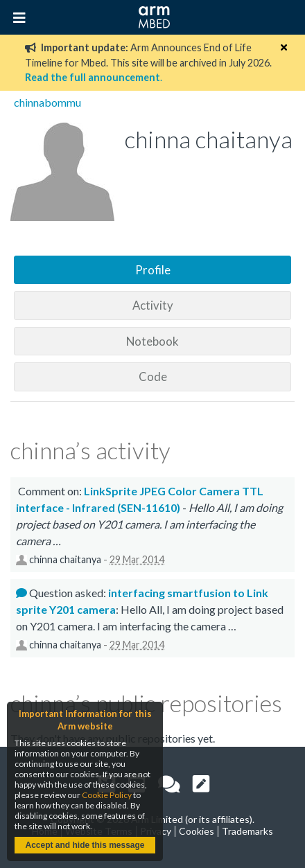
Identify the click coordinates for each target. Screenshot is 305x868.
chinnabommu (47, 102)
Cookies (197, 831)
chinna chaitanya (65, 559)
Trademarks (247, 831)
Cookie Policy (107, 795)
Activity (153, 305)
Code (153, 377)
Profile (153, 270)
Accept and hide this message (85, 845)
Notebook (152, 341)
